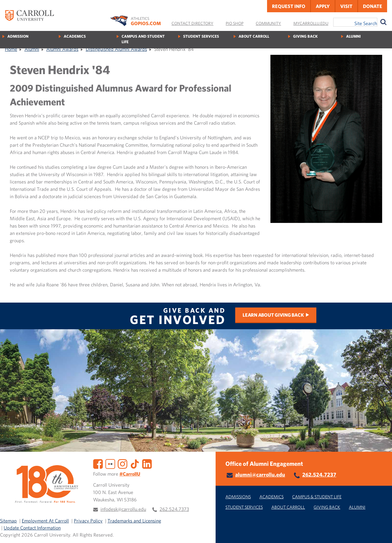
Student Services (201, 36)
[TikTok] (135, 463)
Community (268, 23)
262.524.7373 (174, 509)
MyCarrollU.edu (311, 23)
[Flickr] (110, 463)
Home (11, 49)
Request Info (289, 6)
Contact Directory (192, 23)
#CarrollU (130, 474)
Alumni (353, 36)
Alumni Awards (62, 49)
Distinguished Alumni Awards (116, 49)
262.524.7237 (319, 475)
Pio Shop (235, 23)
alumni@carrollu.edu (260, 475)
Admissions (238, 497)
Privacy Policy (88, 521)
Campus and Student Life (143, 39)
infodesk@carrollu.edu (123, 509)
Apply (323, 6)
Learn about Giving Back (273, 315)
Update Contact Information (32, 528)
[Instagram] (123, 463)
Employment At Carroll (45, 521)
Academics (75, 36)
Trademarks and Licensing (134, 521)
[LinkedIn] (147, 463)
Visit (346, 6)
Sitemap (8, 521)
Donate (373, 6)
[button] (381, 532)
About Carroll (254, 36)
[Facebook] (98, 463)
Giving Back (305, 36)
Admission (18, 36)
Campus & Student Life (317, 497)
